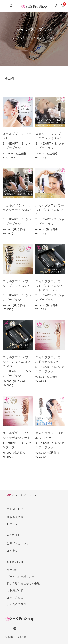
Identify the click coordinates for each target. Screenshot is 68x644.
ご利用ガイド (15, 590)
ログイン (12, 524)
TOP (8, 495)
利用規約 (12, 570)
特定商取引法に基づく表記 (23, 584)
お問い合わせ (15, 597)
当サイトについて (18, 543)
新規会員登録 (15, 517)
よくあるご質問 (17, 604)
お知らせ (12, 550)
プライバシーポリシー (21, 577)
